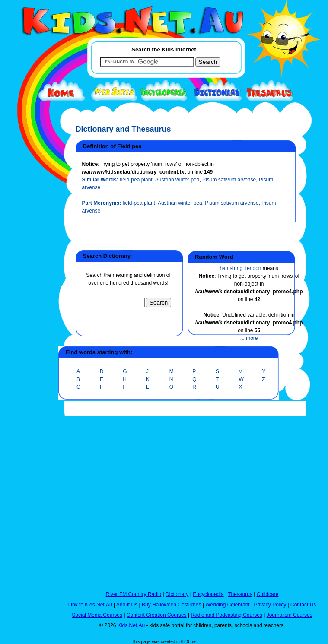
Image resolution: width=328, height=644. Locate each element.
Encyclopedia (208, 594)
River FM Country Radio (134, 594)
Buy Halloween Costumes (171, 605)
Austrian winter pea (177, 180)
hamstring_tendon (240, 268)
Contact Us (303, 605)
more (252, 338)
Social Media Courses (97, 615)
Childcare (268, 594)
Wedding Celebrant (228, 605)
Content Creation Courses (157, 615)
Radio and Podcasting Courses (226, 615)
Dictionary (177, 594)
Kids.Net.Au (131, 625)
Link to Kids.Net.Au (90, 605)
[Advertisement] (28, 316)
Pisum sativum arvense (229, 180)
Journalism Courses (290, 615)
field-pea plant (136, 180)
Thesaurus (240, 594)
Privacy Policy (270, 605)
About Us (127, 605)
